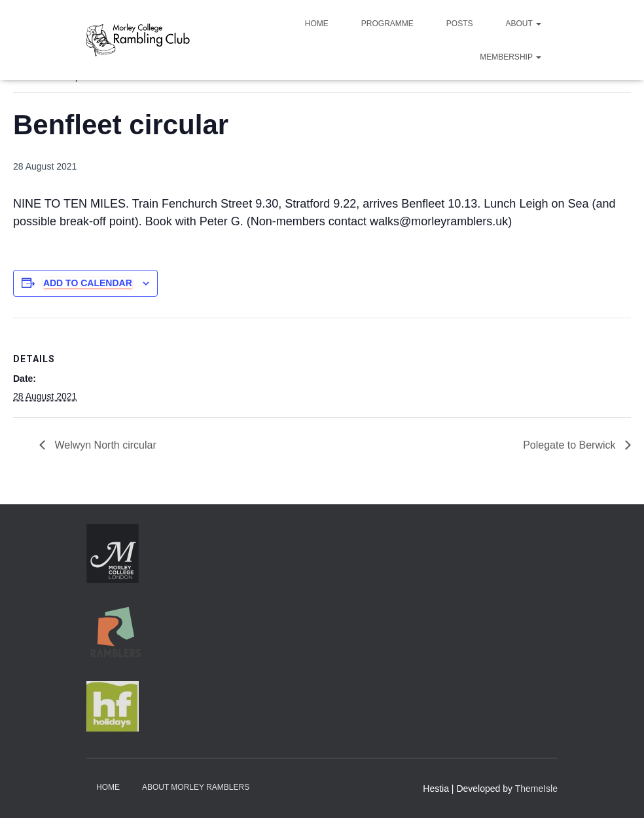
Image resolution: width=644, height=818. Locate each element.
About (524, 24)
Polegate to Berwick (571, 445)
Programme (387, 24)
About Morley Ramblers (196, 787)
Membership (510, 57)
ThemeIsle (536, 789)
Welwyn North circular (104, 445)
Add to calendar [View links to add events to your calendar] (88, 283)
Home (317, 24)
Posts (460, 24)
